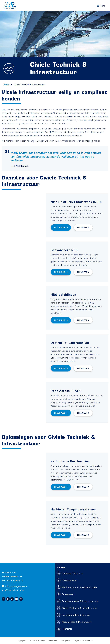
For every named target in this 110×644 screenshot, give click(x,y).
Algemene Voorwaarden (84, 641)
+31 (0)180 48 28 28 (14, 590)
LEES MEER (82, 228)
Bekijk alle (60, 228)
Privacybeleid (66, 641)
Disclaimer (53, 641)
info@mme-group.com (16, 586)
